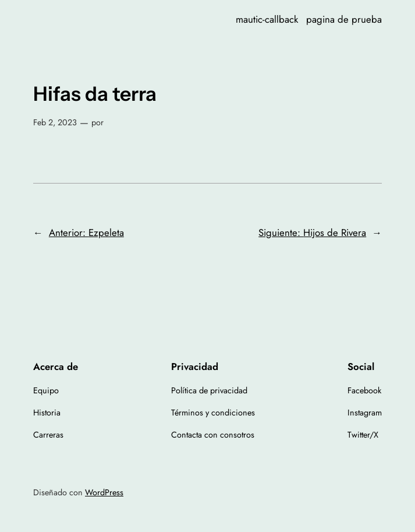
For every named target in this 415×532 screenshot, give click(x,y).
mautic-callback (267, 19)
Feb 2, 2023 (55, 122)
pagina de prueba (344, 19)
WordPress (104, 492)
